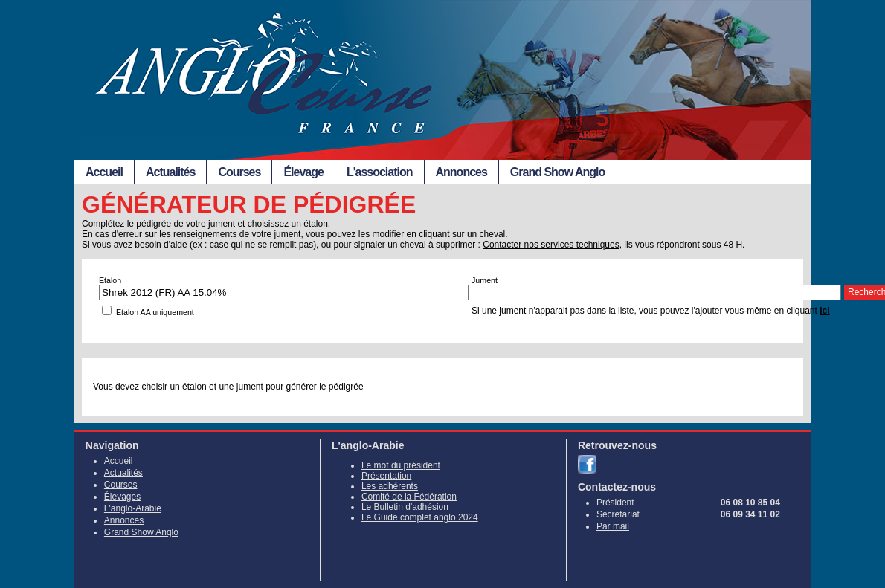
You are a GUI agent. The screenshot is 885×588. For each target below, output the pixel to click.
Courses (239, 172)
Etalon (110, 280)
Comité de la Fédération (409, 497)
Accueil (104, 172)
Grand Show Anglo (557, 172)
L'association (380, 172)
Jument (485, 280)
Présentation (386, 476)
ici (824, 311)
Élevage (303, 172)
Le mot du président (401, 465)
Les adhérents (390, 486)
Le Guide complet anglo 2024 (420, 517)
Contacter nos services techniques (551, 245)
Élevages (122, 497)
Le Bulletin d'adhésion (405, 507)
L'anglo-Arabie (133, 508)
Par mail (613, 526)
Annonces (461, 172)
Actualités (170, 172)
